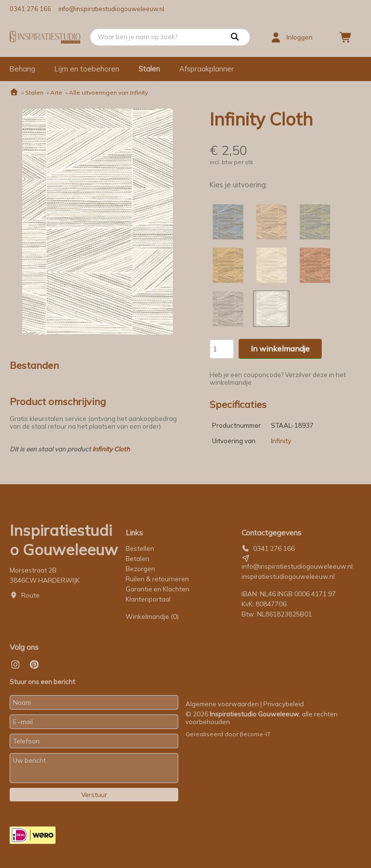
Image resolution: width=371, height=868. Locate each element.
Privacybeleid (284, 704)
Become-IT (255, 734)
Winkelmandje (152, 616)
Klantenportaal (148, 599)
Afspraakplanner (207, 69)
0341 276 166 (30, 9)
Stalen (149, 69)
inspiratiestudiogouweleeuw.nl (288, 576)
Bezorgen (140, 569)
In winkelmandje (280, 349)
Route (30, 595)
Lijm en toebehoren (87, 69)
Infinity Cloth (111, 449)
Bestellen (140, 548)
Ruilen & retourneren (157, 579)
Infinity (281, 441)
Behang (22, 69)
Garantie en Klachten (158, 589)
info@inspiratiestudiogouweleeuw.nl (111, 9)
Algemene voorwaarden (222, 704)
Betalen (137, 559)
